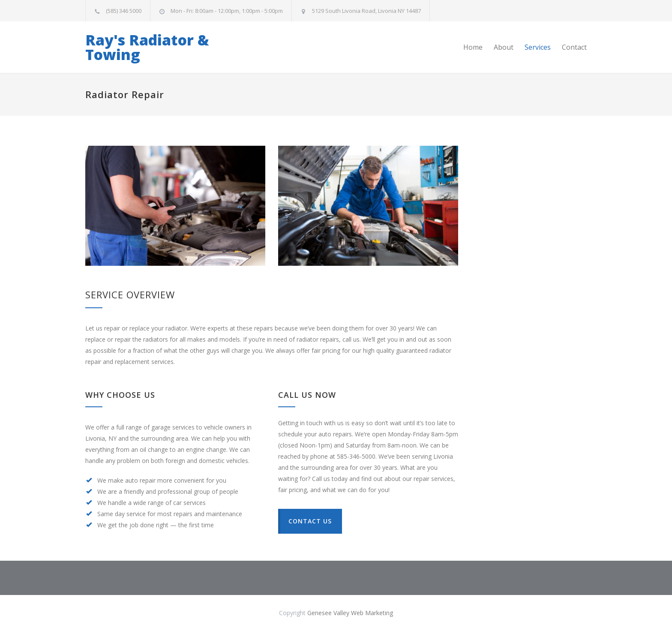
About (504, 47)
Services (538, 47)
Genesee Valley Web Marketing (350, 613)
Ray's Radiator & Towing (147, 47)
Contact (574, 47)
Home (473, 47)
